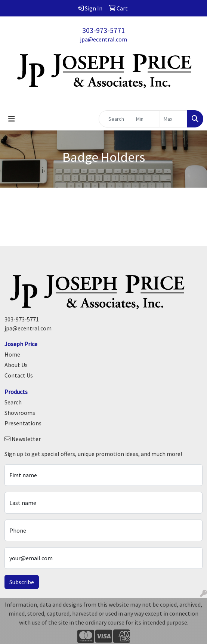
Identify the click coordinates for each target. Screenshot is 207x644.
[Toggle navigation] (12, 119)
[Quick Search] (115, 119)
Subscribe (22, 582)
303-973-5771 (103, 30)
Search (13, 402)
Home (12, 354)
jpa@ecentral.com (103, 39)
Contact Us (19, 375)
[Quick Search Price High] (174, 119)
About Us (16, 365)
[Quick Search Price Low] (146, 119)
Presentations (23, 423)
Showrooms (20, 413)
